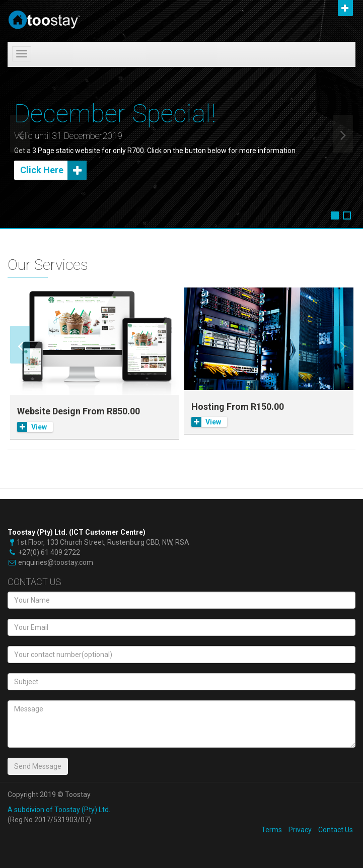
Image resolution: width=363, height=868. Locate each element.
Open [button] (345, 8)
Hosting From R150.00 (238, 407)
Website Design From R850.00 (79, 411)
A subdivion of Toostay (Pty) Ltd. (59, 810)
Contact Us (336, 830)
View (32, 427)
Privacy (300, 830)
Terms (272, 830)
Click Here (53, 170)
